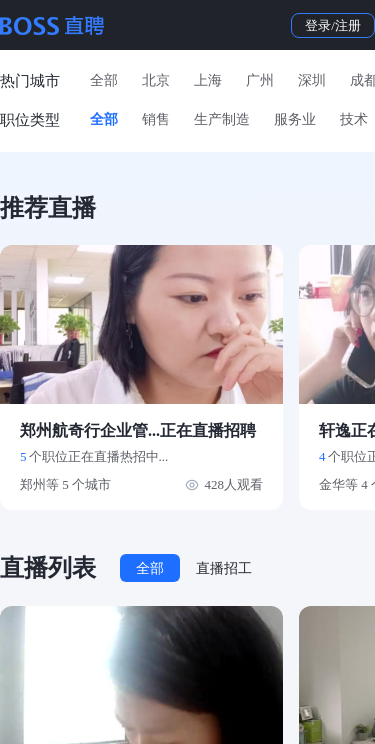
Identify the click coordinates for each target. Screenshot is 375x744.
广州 (260, 80)
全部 (104, 80)
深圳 (312, 80)
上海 (208, 80)
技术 (354, 119)
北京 (156, 80)
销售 (156, 119)
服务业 (295, 119)
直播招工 (224, 568)
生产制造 (222, 119)
